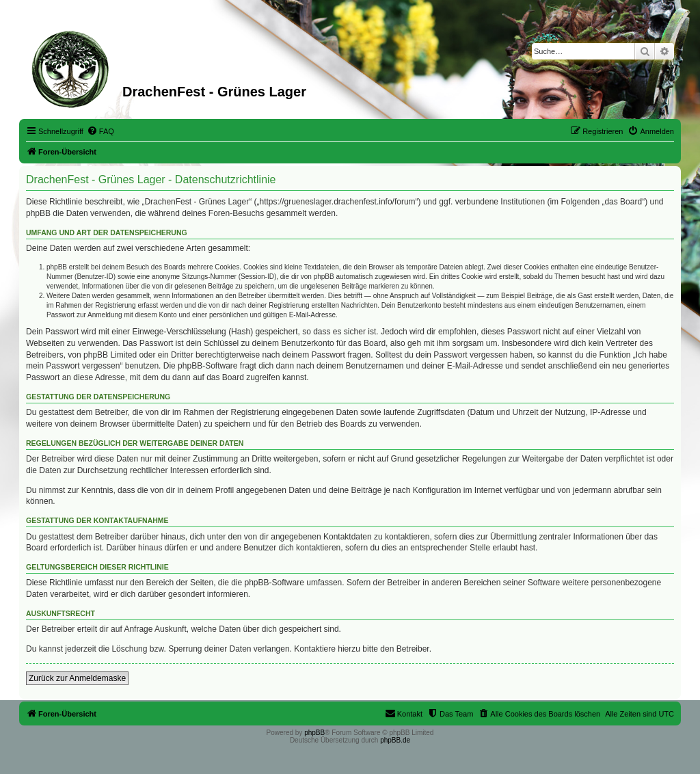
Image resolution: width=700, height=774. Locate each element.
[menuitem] (100, 131)
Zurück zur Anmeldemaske (77, 678)
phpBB (314, 733)
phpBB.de (395, 740)
